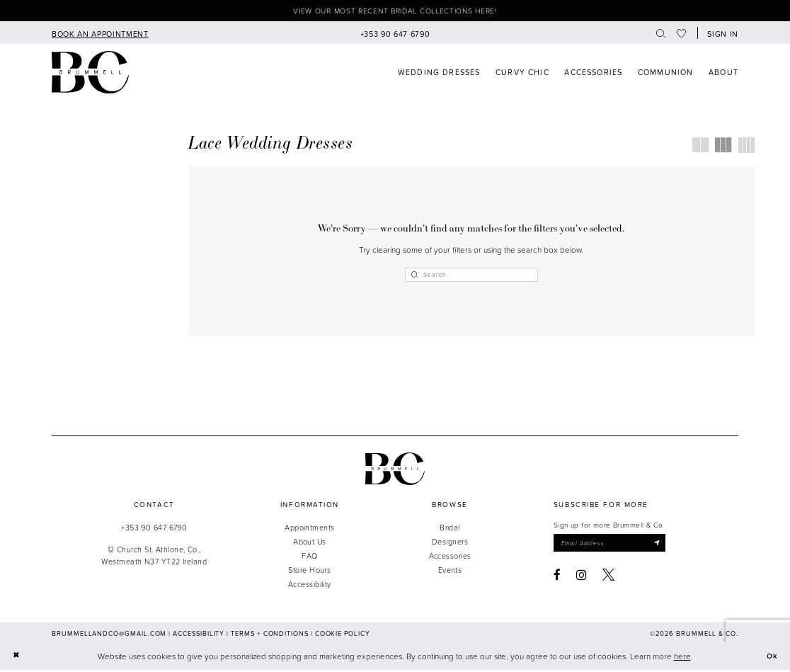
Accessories (450, 558)
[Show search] (661, 34)
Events (450, 572)
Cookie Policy (343, 636)
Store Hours (309, 572)
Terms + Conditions (270, 636)
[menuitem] (100, 34)
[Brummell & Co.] (395, 471)
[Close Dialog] (17, 658)
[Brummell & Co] (90, 74)
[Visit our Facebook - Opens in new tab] (557, 578)
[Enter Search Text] (472, 277)
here (682, 658)
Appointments (309, 529)
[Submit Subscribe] (668, 546)
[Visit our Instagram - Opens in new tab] (582, 578)
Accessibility (310, 587)
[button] (721, 35)
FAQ (309, 558)
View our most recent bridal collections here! (395, 12)
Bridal (450, 529)
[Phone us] (395, 34)
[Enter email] (616, 546)
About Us (310, 543)
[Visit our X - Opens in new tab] (608, 578)
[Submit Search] (415, 277)
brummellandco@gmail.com (109, 636)
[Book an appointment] (100, 34)
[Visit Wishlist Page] (682, 34)
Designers (450, 543)
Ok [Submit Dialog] (772, 658)
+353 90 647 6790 (154, 529)
